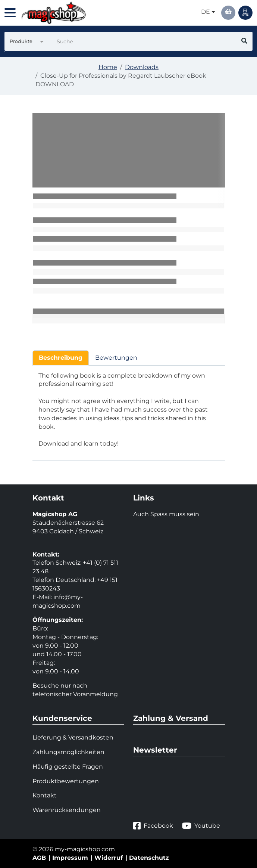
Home (108, 67)
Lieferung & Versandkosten (73, 737)
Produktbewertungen (66, 781)
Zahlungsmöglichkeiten (68, 752)
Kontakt (45, 795)
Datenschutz (149, 858)
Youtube (201, 826)
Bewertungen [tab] (116, 358)
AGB (39, 858)
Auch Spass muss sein (166, 514)
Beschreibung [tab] (61, 358)
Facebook (153, 826)
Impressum (70, 858)
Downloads (142, 67)
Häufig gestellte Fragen (68, 767)
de (208, 12)
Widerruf (109, 858)
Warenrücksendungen (67, 810)
